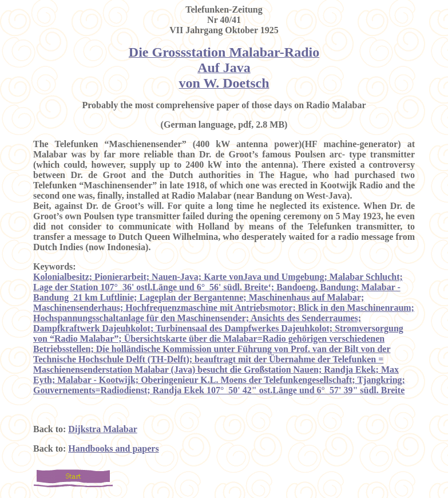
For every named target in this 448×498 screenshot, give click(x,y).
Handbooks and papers (113, 448)
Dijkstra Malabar (102, 429)
